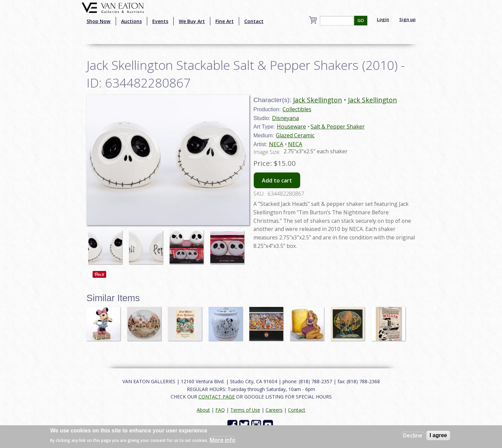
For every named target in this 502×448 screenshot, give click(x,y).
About (203, 410)
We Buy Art (192, 21)
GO (361, 21)
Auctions (131, 21)
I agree (438, 435)
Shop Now (99, 21)
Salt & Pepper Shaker (338, 126)
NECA (276, 144)
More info (223, 440)
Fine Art (225, 21)
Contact (254, 21)
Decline (413, 435)
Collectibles (297, 109)
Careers (274, 410)
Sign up (407, 19)
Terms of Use (245, 410)
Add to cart (277, 180)
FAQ (220, 410)
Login (383, 19)
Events (160, 21)
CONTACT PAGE (217, 397)
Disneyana (285, 118)
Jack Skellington (317, 100)
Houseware (291, 126)
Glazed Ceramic (295, 135)
